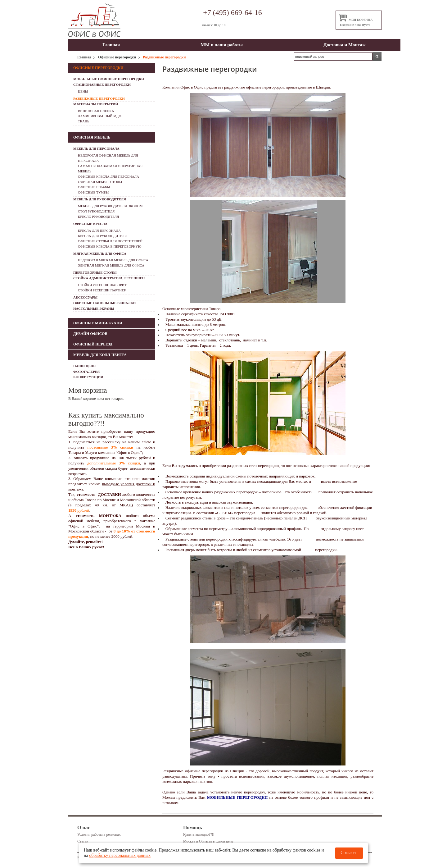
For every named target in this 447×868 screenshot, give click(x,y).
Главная (111, 45)
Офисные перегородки (117, 57)
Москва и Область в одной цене (208, 841)
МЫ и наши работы (222, 45)
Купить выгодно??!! (199, 834)
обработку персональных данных (120, 855)
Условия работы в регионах (99, 834)
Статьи (83, 841)
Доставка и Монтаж (345, 45)
